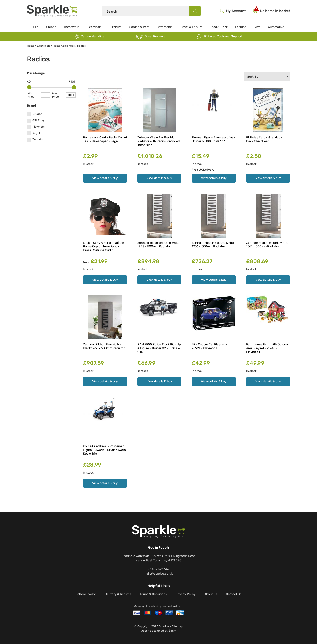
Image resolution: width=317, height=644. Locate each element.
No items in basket (275, 11)
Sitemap (177, 626)
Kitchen (51, 27)
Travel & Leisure (191, 27)
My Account (236, 11)
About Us (211, 594)
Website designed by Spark (158, 631)
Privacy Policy (185, 594)
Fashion (241, 27)
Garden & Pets (139, 27)
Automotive (276, 27)
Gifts (257, 27)
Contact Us (234, 594)
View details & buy (105, 178)
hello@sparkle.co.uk (158, 574)
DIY (36, 27)
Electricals (94, 27)
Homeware (72, 27)
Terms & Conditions (153, 594)
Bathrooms (165, 27)
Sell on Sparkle (86, 594)
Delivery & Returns (118, 594)
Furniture (115, 27)
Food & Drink (219, 27)
